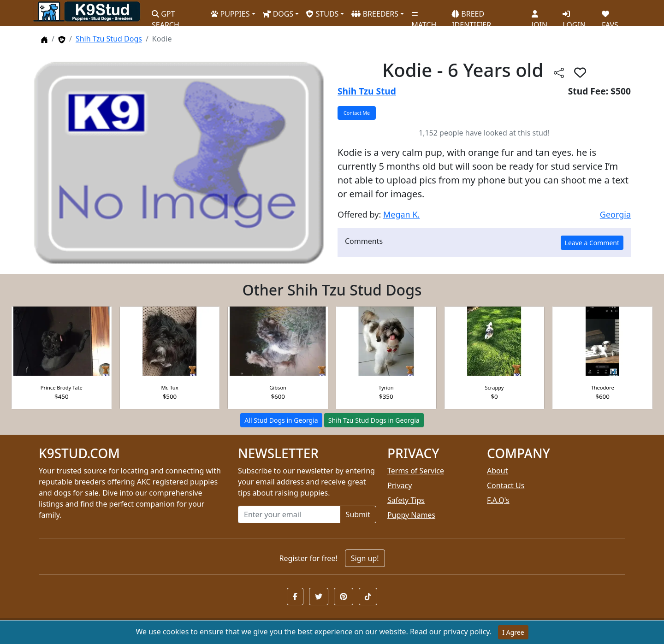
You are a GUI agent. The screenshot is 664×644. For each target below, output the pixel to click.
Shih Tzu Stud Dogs (109, 39)
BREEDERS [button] (375, 14)
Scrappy (494, 387)
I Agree (513, 632)
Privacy (400, 485)
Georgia (615, 214)
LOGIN (574, 16)
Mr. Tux (169, 387)
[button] (295, 597)
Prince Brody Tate (62, 387)
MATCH (424, 16)
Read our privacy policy (450, 632)
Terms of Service (416, 471)
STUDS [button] (322, 14)
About (497, 471)
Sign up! (365, 558)
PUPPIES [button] (230, 14)
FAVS (610, 16)
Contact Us (506, 485)
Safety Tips (406, 500)
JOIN (539, 16)
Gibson (278, 387)
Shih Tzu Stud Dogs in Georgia (374, 420)
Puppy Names (411, 515)
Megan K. (401, 214)
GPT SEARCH (166, 15)
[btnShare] (559, 72)
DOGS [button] (278, 14)
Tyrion (386, 387)
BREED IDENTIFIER (471, 15)
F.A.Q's (498, 500)
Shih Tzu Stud (367, 91)
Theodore (603, 387)
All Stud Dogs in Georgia (281, 420)
